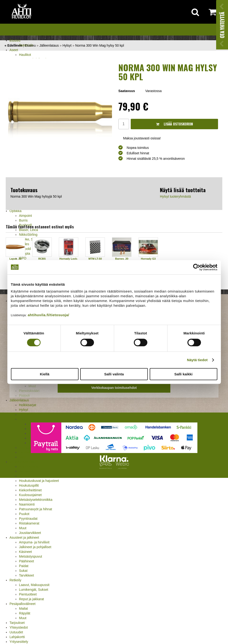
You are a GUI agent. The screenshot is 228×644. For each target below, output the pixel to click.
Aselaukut (26, 476)
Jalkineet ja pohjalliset (35, 547)
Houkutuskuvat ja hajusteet (39, 481)
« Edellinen (13, 45)
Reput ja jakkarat (31, 599)
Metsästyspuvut (30, 556)
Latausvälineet (30, 414)
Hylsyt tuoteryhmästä (175, 196)
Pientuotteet (28, 594)
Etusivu (15, 40)
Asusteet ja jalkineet (24, 537)
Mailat (23, 608)
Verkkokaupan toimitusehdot (114, 388)
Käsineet (25, 552)
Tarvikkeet (26, 575)
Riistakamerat (29, 523)
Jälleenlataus (49, 45)
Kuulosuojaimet (30, 495)
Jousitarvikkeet (30, 533)
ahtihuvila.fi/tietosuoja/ (49, 315)
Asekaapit (26, 471)
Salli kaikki (184, 374)
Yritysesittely (19, 642)
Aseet (14, 50)
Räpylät (25, 613)
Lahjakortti (17, 637)
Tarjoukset (17, 623)
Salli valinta (114, 374)
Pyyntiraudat (28, 519)
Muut (23, 528)
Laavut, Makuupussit (34, 585)
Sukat (23, 571)
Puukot (24, 514)
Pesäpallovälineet (23, 604)
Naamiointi (27, 504)
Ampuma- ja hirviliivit (34, 542)
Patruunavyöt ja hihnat (35, 509)
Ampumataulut (30, 466)
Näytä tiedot (197, 360)
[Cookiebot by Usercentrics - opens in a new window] (197, 267)
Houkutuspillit (29, 485)
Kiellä (45, 374)
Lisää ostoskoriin (174, 124)
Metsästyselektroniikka (36, 500)
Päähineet (26, 561)
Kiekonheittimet (30, 490)
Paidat (24, 566)
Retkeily (15, 580)
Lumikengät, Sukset (34, 590)
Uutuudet (16, 632)
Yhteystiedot (19, 627)
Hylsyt (23, 410)
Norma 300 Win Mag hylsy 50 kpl (100, 45)
